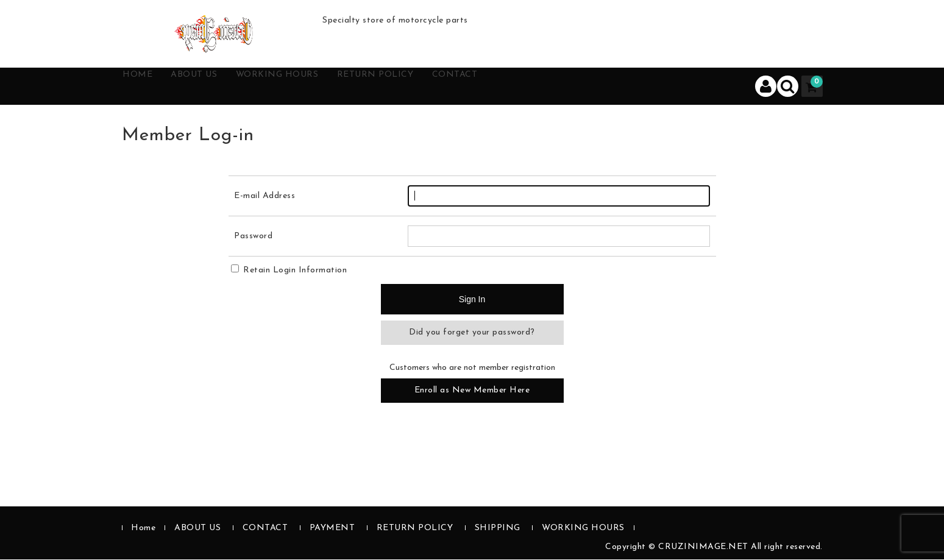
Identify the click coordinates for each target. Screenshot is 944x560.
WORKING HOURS (318, 87)
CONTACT (529, 87)
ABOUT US (219, 87)
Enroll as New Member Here (472, 391)
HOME (150, 87)
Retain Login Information (289, 271)
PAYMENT (332, 529)
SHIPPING (498, 529)
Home (143, 529)
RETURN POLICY (435, 87)
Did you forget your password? (472, 333)
